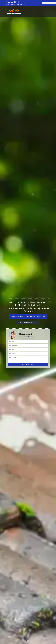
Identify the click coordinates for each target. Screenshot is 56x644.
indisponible (11, 2)
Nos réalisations (28, 322)
